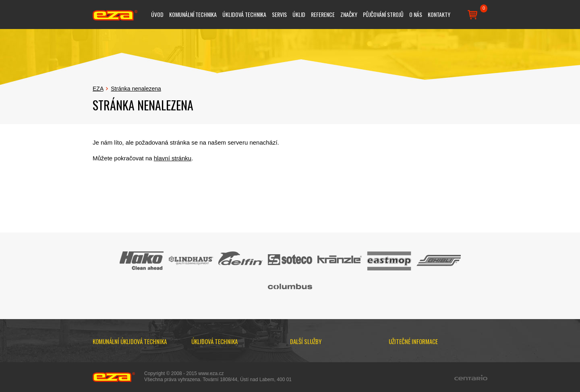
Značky (349, 14)
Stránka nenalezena (136, 89)
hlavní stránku (173, 158)
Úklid (299, 14)
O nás (416, 14)
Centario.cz (471, 377)
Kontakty (439, 14)
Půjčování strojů (383, 14)
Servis (279, 14)
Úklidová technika (244, 14)
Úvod (157, 14)
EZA (98, 89)
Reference (323, 14)
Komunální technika (193, 14)
